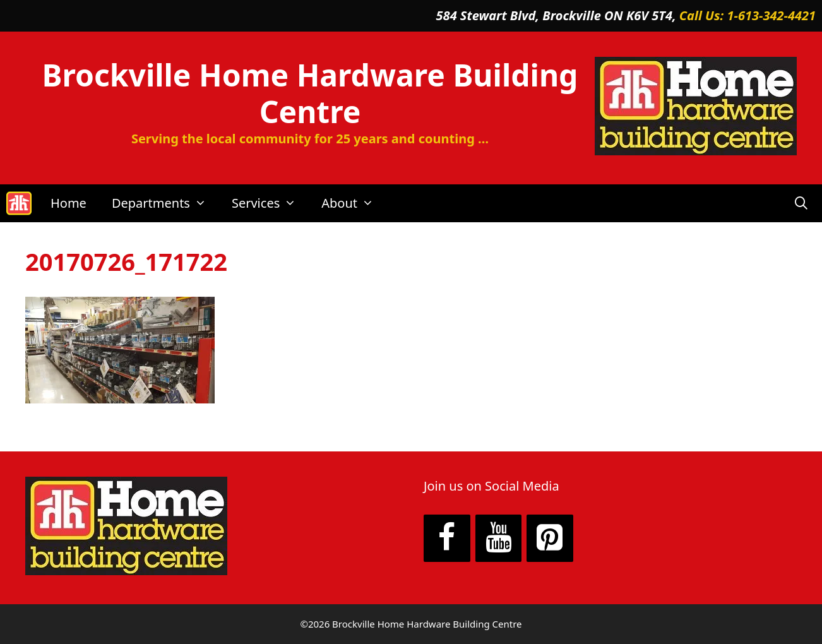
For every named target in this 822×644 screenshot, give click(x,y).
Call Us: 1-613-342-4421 (748, 15)
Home (68, 203)
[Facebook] (447, 539)
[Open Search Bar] (801, 203)
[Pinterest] (550, 539)
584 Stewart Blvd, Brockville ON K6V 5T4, (558, 15)
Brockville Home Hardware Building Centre (310, 93)
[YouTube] (499, 539)
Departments (165, 203)
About (354, 203)
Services (270, 203)
